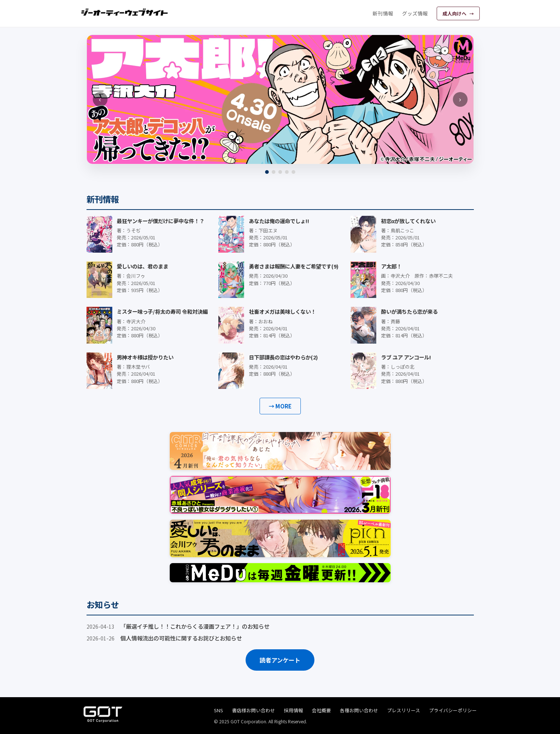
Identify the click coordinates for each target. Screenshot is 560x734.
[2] (274, 172)
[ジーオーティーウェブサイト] (125, 12)
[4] (287, 172)
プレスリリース (404, 710)
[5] (293, 172)
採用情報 (293, 710)
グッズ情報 (415, 13)
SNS (219, 710)
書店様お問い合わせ (253, 710)
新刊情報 (383, 13)
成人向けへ (455, 13)
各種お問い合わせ (359, 710)
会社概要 (321, 710)
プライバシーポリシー (453, 710)
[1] (267, 172)
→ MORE (280, 406)
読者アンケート (280, 660)
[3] (280, 172)
